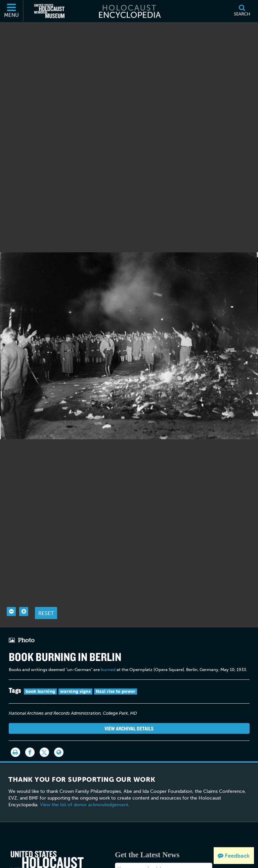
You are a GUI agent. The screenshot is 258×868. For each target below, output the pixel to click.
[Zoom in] (24, 635)
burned (108, 693)
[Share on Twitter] (44, 776)
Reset (46, 636)
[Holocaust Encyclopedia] (129, 11)
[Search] (242, 11)
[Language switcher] (59, 776)
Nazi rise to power (116, 715)
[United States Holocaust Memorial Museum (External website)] (49, 11)
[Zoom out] (11, 635)
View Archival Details (129, 752)
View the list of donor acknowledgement (84, 828)
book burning (40, 715)
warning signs (75, 715)
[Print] (15, 776)
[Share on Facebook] (30, 776)
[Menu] (12, 11)
